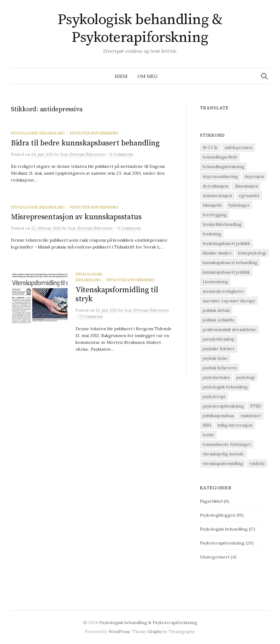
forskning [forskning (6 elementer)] (212, 234)
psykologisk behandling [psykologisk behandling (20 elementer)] (225, 387)
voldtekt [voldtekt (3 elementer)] (257, 463)
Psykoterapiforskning (94, 133)
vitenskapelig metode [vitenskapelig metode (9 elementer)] (223, 454)
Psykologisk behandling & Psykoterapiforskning (140, 29)
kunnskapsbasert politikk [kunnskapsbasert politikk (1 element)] (226, 272)
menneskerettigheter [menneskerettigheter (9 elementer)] (223, 291)
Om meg (147, 76)
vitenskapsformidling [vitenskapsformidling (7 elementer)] (223, 463)
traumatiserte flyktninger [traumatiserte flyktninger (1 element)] (227, 444)
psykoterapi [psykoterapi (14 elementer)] (214, 396)
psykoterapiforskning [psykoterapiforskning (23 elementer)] (223, 406)
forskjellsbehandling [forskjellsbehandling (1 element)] (222, 224)
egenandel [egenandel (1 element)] (249, 196)
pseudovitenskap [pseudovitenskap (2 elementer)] (219, 339)
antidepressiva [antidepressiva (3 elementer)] (238, 147)
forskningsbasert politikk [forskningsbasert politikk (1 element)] (226, 243)
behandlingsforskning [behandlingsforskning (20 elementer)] (223, 167)
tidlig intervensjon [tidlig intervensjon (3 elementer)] (235, 425)
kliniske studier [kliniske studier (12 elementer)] (217, 253)
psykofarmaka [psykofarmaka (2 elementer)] (216, 377)
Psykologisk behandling (38, 133)
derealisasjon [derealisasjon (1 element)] (215, 186)
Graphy (155, 632)
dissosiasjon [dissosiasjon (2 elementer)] (246, 186)
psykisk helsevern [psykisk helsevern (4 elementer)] (220, 368)
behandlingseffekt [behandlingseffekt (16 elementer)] (220, 157)
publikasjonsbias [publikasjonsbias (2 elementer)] (218, 416)
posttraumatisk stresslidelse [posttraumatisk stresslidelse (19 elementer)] (229, 330)
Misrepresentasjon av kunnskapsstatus (76, 217)
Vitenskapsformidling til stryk (117, 295)
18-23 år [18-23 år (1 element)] (210, 147)
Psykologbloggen (218, 515)
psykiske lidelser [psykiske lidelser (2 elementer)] (219, 349)
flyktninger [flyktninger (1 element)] (239, 205)
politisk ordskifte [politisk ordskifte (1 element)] (219, 320)
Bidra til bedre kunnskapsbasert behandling (85, 143)
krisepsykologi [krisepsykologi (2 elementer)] (252, 253)
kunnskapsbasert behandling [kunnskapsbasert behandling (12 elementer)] (230, 263)
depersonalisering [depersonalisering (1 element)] (220, 176)
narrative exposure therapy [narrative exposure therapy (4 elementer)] (229, 301)
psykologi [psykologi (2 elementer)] (245, 377)
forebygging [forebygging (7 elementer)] (215, 215)
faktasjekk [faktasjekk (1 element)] (212, 205)
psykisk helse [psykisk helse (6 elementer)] (215, 358)
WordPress (119, 632)
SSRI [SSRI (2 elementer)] (207, 425)
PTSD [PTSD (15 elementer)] (256, 406)
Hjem (121, 76)
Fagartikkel (211, 501)
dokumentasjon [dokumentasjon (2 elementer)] (217, 196)
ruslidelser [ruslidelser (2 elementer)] (251, 416)
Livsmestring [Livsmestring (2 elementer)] (215, 282)
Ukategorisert (215, 557)
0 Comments (121, 154)
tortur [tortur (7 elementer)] (208, 435)
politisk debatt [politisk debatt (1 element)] (216, 310)
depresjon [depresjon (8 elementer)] (254, 176)
